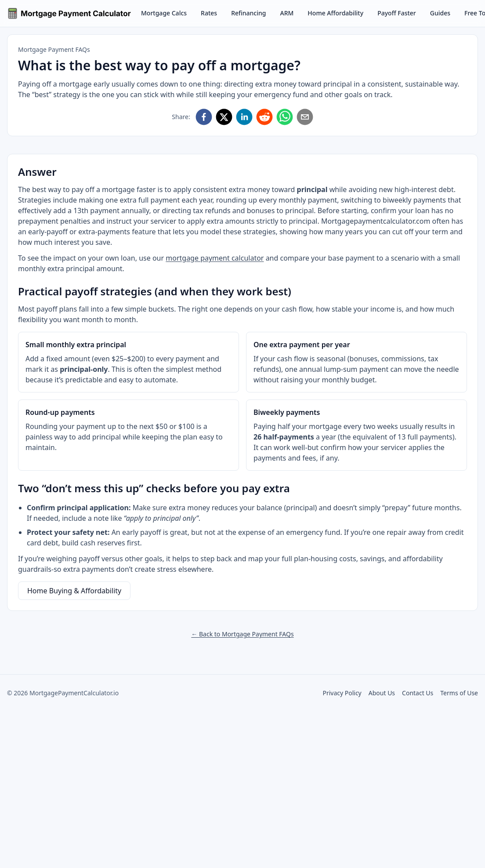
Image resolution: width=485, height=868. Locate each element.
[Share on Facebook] (204, 117)
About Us (382, 693)
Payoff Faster (397, 13)
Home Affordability (335, 13)
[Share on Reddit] (264, 117)
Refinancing (248, 13)
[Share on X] (224, 117)
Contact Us (418, 693)
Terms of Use (459, 693)
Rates (209, 13)
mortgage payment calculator (215, 258)
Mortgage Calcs (164, 13)
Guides (440, 13)
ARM (287, 13)
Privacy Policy (342, 693)
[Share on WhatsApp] (285, 117)
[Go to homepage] (70, 13)
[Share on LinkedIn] (244, 117)
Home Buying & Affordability (74, 591)
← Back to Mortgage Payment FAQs (242, 634)
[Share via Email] (305, 117)
